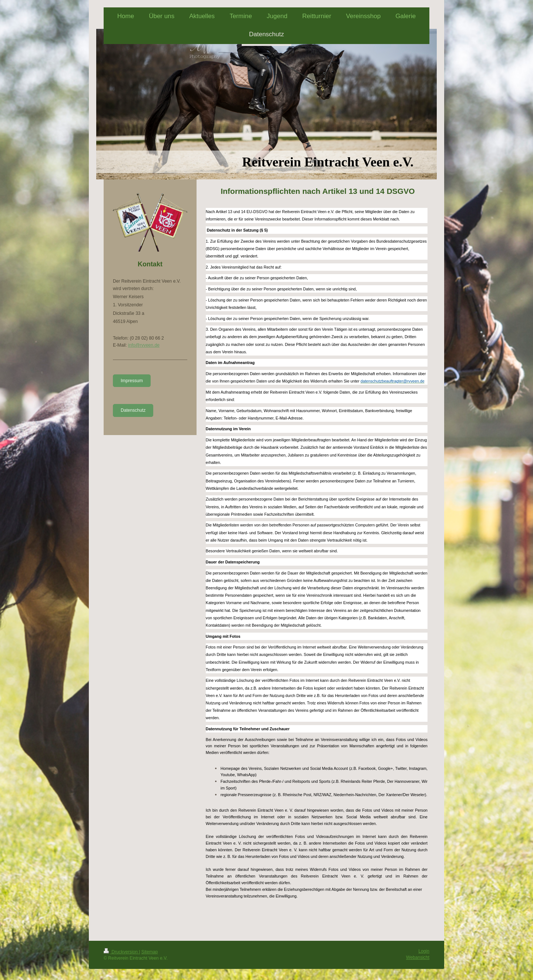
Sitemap (150, 952)
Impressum (132, 381)
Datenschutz (133, 410)
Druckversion (121, 952)
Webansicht (418, 957)
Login (424, 951)
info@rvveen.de (144, 345)
